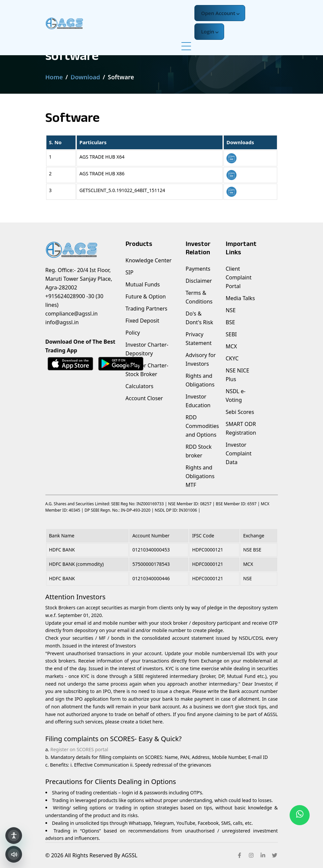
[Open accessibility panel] (14, 836)
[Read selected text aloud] (14, 854)
